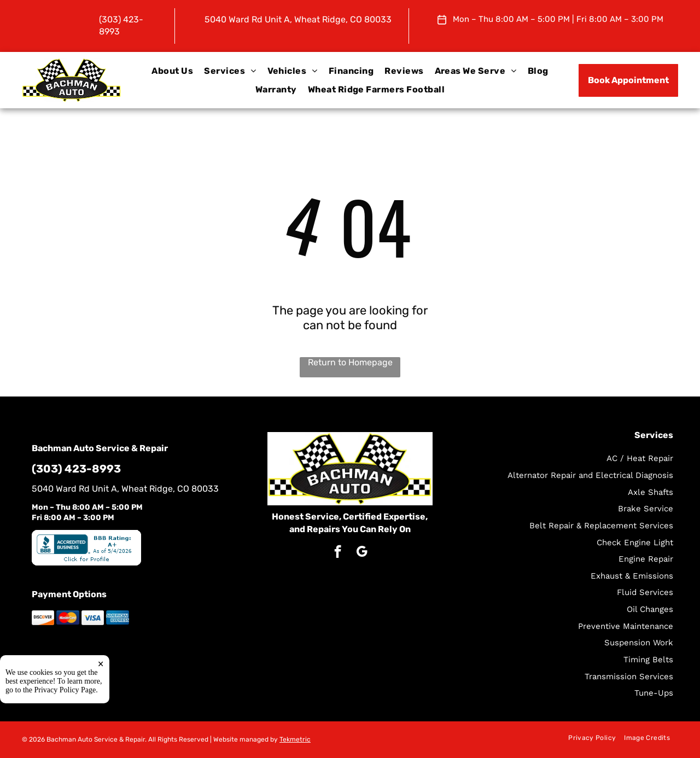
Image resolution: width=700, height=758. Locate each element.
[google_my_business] (362, 553)
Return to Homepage (350, 362)
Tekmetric (295, 739)
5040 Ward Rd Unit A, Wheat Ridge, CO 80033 (298, 19)
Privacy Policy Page (65, 690)
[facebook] (338, 553)
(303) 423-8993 (76, 469)
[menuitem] (172, 71)
